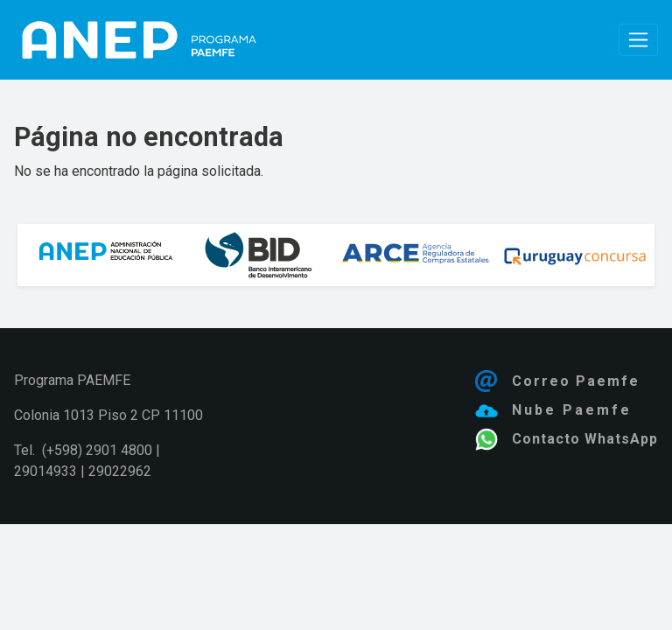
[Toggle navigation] (638, 40)
